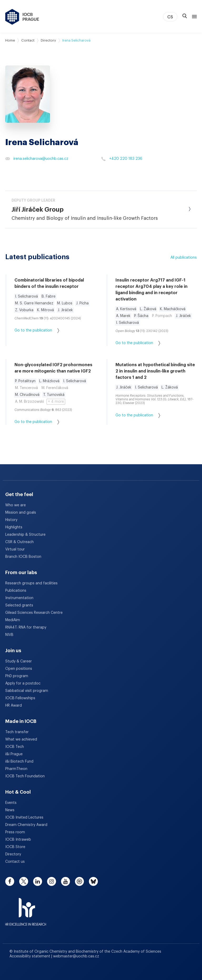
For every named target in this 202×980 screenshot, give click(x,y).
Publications (16, 591)
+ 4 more (56, 402)
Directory (48, 40)
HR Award (14, 706)
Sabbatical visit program (27, 691)
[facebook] (10, 881)
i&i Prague (14, 754)
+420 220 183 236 (122, 159)
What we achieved (21, 739)
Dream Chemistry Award (26, 825)
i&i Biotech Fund (19, 762)
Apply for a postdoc (23, 683)
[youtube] (65, 881)
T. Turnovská (54, 395)
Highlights (14, 527)
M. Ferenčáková (55, 388)
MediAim (13, 620)
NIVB (9, 635)
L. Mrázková (49, 381)
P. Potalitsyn (25, 381)
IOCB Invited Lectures (24, 818)
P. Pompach (162, 316)
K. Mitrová (46, 310)
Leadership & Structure (25, 535)
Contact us (15, 862)
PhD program (17, 676)
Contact (28, 40)
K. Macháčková (173, 309)
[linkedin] (38, 881)
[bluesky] (93, 881)
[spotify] (79, 881)
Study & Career (19, 661)
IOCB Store (15, 847)
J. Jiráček (65, 310)
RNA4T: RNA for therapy (26, 627)
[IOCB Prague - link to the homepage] (22, 17)
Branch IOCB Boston (23, 557)
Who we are (16, 505)
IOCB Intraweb (18, 840)
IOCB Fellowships (20, 698)
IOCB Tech (15, 747)
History (11, 520)
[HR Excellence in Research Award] (26, 908)
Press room (15, 832)
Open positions (19, 669)
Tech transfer (17, 732)
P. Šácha (141, 316)
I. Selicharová (26, 297)
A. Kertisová (126, 309)
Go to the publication (37, 331)
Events (11, 803)
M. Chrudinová (27, 395)
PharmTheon (16, 769)
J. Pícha (82, 303)
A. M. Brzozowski (29, 402)
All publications (184, 258)
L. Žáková (148, 309)
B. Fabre (49, 297)
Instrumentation (19, 598)
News (10, 810)
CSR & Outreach (19, 542)
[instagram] (52, 881)
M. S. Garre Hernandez (34, 303)
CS (170, 17)
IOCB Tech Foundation (25, 776)
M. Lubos (65, 303)
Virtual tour (15, 549)
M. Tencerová (26, 388)
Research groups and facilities (31, 583)
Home (10, 40)
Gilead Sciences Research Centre (34, 613)
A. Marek (123, 316)
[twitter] (24, 881)
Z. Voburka (24, 310)
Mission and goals (21, 513)
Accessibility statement (30, 956)
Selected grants (19, 605)
